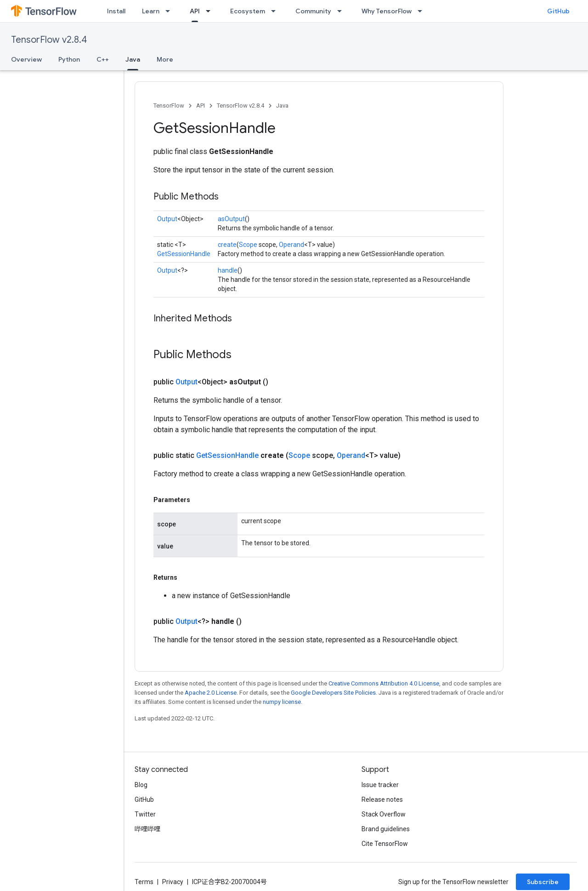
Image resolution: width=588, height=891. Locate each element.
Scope (248, 245)
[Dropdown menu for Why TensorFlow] (423, 11)
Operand (291, 245)
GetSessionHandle (184, 254)
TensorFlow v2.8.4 (49, 40)
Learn (151, 11)
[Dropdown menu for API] (211, 11)
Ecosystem (248, 11)
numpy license (282, 702)
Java (282, 106)
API (201, 106)
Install (116, 11)
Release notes (382, 800)
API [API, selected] (195, 11)
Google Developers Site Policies (333, 693)
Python (69, 59)
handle (228, 270)
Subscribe (543, 882)
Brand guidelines (386, 829)
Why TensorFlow (387, 11)
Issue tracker (380, 785)
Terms (144, 882)
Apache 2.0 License (211, 693)
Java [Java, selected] (133, 59)
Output (167, 219)
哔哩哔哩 (147, 829)
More (165, 59)
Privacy (173, 882)
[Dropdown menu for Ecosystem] (276, 11)
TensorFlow (169, 106)
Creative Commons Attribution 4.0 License (384, 683)
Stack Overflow (384, 814)
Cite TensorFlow (385, 844)
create (227, 245)
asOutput (231, 219)
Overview (26, 59)
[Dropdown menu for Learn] (170, 11)
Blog (141, 785)
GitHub (558, 11)
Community (313, 11)
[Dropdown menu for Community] (342, 11)
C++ (103, 59)
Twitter (145, 814)
